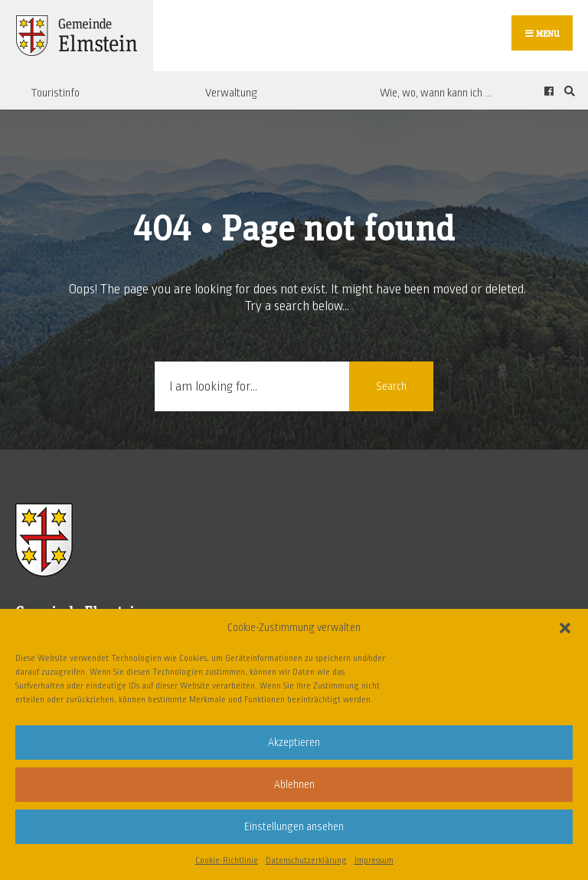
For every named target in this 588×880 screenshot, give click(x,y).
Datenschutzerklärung (306, 860)
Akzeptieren (294, 743)
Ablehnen (294, 785)
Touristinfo (55, 93)
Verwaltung (231, 93)
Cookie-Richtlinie (227, 860)
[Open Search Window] (567, 91)
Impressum (374, 860)
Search (391, 386)
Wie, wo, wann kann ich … (436, 93)
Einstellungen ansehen (294, 827)
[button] (565, 628)
